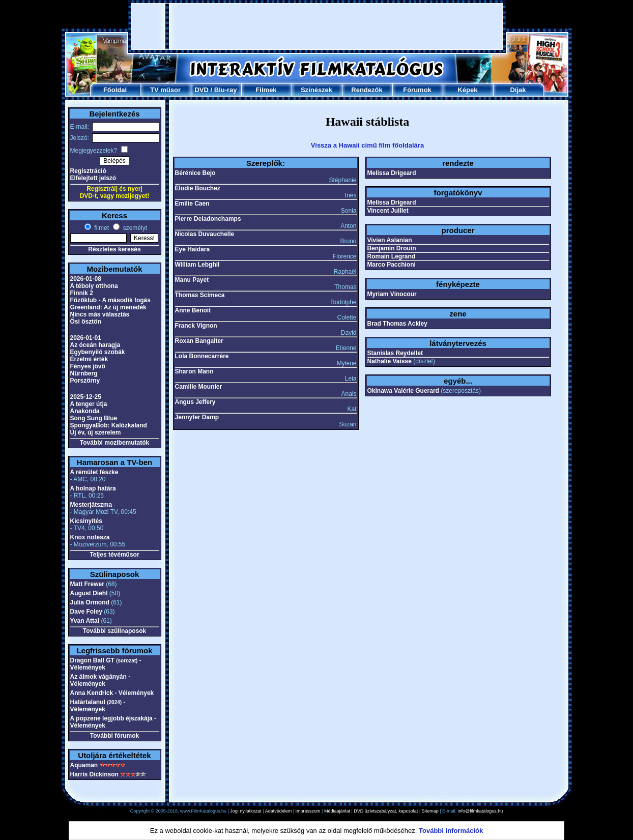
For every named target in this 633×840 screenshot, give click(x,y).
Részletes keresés (114, 249)
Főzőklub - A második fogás (110, 300)
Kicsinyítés (86, 521)
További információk (451, 831)
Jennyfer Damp (197, 417)
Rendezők (367, 90)
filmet (101, 228)
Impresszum (308, 811)
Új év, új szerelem (96, 432)
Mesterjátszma (91, 505)
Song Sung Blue (94, 418)
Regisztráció (88, 171)
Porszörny (85, 381)
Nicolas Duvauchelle (205, 234)
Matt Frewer (87, 584)
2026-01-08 (86, 279)
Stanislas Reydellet (395, 353)
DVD (201, 90)
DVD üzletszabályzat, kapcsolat (386, 811)
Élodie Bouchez (198, 188)
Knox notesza (90, 537)
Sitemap (430, 811)
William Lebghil (197, 265)
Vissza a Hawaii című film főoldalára (367, 145)
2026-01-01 (86, 338)
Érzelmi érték (89, 359)
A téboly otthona (94, 286)
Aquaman (84, 765)
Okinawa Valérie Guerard (403, 391)
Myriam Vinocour (392, 294)
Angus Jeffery (195, 402)
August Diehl (89, 593)
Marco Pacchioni (392, 265)
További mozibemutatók (114, 443)
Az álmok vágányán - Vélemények (100, 680)
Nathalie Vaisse (390, 361)
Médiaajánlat (337, 811)
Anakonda (85, 411)
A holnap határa (93, 488)
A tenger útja (89, 404)
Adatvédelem (279, 811)
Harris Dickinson (94, 774)
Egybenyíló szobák (98, 352)
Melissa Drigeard (392, 173)
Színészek (316, 90)
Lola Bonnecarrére (202, 356)
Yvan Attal (85, 621)
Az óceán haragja (95, 345)
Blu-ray (226, 90)
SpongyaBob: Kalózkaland (109, 425)
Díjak (518, 90)
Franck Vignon (196, 326)
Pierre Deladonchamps (208, 219)
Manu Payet (192, 280)
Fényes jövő (88, 366)
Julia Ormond (90, 602)
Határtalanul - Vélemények (98, 706)
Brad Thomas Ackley (397, 324)
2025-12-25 (86, 397)
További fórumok (114, 736)
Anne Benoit (193, 310)
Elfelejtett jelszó (93, 178)
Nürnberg (84, 373)
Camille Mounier (199, 387)
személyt (134, 228)
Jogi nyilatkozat (246, 811)
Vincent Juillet (388, 211)
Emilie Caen (192, 204)
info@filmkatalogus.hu (481, 811)
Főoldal (115, 90)
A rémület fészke (94, 472)
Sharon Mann (194, 371)
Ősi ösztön (86, 322)
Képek (467, 90)
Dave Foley (86, 612)
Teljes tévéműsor (114, 555)
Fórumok (417, 90)
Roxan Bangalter (199, 341)
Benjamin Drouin (392, 248)
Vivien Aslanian (390, 240)
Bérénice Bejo (195, 173)
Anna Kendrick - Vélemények (112, 693)
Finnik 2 (82, 293)
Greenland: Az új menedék (108, 307)
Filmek (266, 90)
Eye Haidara (193, 249)
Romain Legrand (392, 256)
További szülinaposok (114, 631)
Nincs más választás (100, 314)
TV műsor (165, 90)
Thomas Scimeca (200, 295)
